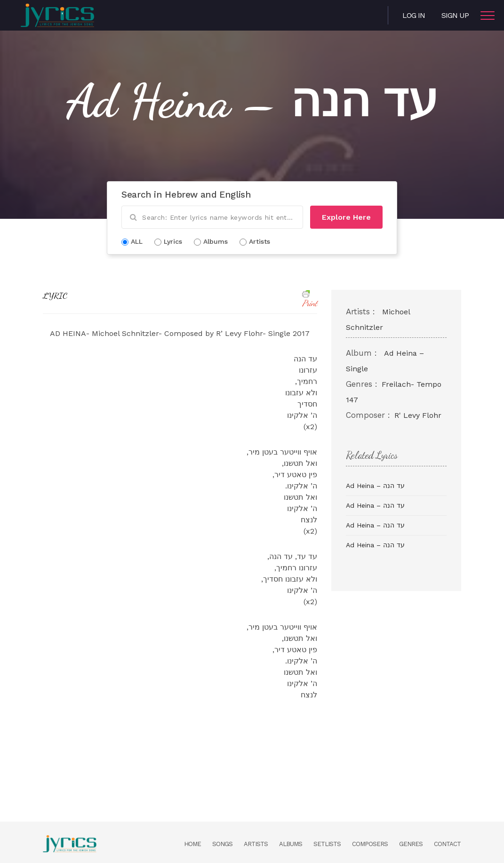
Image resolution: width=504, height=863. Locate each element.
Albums (291, 844)
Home (192, 844)
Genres (411, 844)
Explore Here (346, 217)
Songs (222, 844)
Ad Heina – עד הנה (375, 486)
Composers (370, 844)
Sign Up (455, 15)
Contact (447, 844)
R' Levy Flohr (418, 415)
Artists (256, 844)
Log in (414, 15)
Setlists (327, 844)
